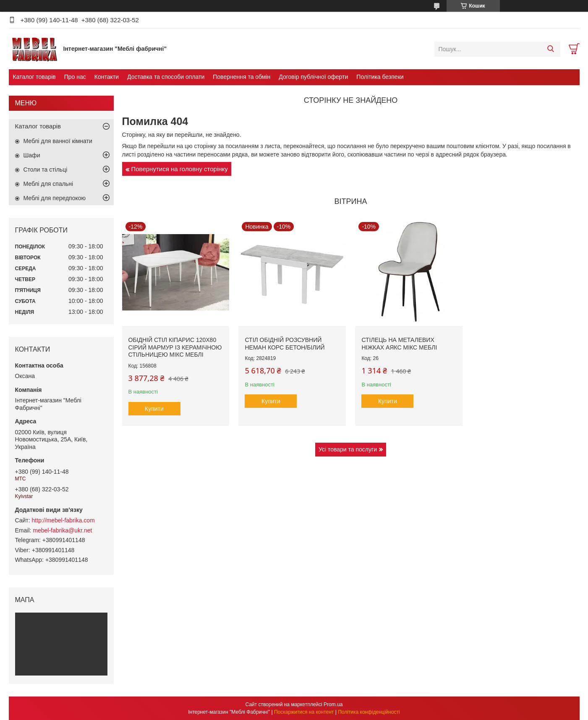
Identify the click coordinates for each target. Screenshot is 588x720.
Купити (154, 409)
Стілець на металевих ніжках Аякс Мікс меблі (399, 344)
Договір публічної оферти (313, 77)
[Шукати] (551, 49)
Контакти (107, 77)
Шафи (32, 155)
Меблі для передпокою (55, 198)
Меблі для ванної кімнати (58, 141)
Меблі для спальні (48, 184)
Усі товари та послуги (348, 449)
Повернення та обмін (242, 77)
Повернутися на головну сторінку (180, 169)
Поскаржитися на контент (304, 712)
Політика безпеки (380, 77)
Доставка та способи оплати (166, 77)
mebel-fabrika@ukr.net (62, 530)
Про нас (75, 77)
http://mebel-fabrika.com (63, 520)
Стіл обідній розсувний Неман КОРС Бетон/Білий (285, 344)
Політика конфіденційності (369, 712)
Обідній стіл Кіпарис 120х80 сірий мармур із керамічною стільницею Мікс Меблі (175, 347)
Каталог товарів (34, 77)
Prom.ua (333, 704)
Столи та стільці (46, 170)
